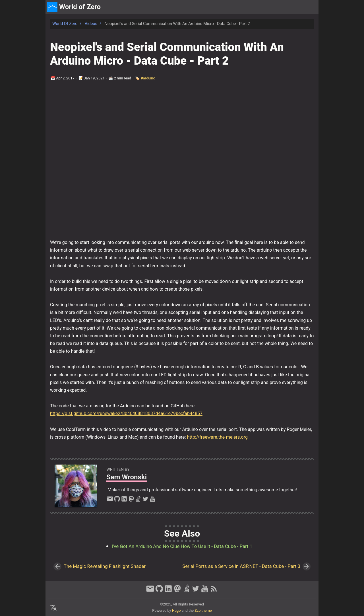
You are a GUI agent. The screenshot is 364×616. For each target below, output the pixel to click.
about (290, 7)
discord (309, 7)
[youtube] (153, 500)
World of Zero (65, 24)
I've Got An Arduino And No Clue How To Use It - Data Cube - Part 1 (182, 546)
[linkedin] (124, 500)
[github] (117, 500)
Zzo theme (203, 610)
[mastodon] (131, 500)
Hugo (176, 610)
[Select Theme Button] (275, 7)
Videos (91, 24)
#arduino (148, 78)
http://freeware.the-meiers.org (217, 437)
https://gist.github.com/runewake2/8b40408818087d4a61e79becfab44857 (126, 413)
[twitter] (145, 500)
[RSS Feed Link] (214, 591)
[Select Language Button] (53, 608)
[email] (110, 500)
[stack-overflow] (138, 500)
